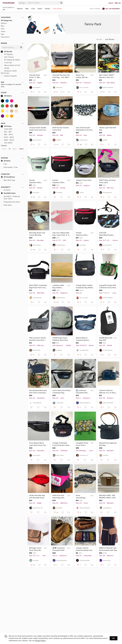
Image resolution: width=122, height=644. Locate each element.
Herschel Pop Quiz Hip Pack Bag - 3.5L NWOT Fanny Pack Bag (61, 76)
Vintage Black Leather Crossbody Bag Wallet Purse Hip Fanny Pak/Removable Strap (84, 286)
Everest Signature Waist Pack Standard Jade (35, 181)
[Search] (43, 3)
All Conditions (8, 177)
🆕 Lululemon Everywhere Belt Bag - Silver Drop (82, 392)
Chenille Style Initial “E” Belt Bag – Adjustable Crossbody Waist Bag (36, 76)
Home (40, 9)
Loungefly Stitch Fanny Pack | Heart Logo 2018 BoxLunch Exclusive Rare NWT (82, 444)
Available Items (8, 193)
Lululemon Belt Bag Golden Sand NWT (58, 286)
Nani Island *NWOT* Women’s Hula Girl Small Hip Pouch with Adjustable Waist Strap (108, 76)
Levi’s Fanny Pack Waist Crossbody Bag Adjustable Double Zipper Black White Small (61, 392)
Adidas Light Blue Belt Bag (108, 129)
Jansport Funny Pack (84, 180)
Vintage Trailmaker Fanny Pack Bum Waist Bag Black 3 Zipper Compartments (61, 444)
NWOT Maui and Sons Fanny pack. (107, 181)
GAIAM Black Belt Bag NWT (106, 339)
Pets (3, 34)
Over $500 (7, 143)
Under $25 (7, 129)
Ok (113, 638)
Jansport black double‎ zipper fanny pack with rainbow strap (38, 129)
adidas (5, 68)
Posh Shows (57, 9)
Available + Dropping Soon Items (10, 197)
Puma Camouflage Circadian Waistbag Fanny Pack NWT (82, 497)
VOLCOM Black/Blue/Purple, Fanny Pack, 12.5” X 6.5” (108, 234)
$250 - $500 (7, 140)
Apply (21, 149)
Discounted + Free (9, 167)
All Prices (6, 126)
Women (20, 9)
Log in (111, 3)
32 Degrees (7, 54)
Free (4, 164)
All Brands (7, 52)
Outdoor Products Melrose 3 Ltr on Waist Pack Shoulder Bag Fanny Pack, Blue (108, 392)
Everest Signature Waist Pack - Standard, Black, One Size (59, 181)
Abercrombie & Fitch (11, 65)
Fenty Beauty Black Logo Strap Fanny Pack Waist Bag (38, 444)
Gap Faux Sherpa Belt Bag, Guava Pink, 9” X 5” (61, 234)
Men (27, 9)
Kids (33, 9)
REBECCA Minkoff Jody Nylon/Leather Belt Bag (108, 549)
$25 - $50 (6, 132)
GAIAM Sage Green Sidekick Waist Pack (60, 339)
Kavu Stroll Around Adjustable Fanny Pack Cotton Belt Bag (85, 129)
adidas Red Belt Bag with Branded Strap (37, 497)
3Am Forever (7, 57)
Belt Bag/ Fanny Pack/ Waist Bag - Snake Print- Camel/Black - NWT (35, 549)
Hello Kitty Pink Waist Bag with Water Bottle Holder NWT (58, 497)
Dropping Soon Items (10, 202)
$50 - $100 (7, 134)
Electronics (5, 37)
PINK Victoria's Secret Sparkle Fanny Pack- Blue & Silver (37, 339)
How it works (95, 9)
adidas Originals (9, 76)
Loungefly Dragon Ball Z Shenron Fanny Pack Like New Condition (108, 286)
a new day (6, 63)
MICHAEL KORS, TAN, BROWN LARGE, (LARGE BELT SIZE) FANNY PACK (108, 497)
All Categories (6, 20)
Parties (47, 9)
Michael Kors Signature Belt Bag (108, 444)
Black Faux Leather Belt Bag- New (83, 76)
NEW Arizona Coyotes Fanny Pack (61, 129)
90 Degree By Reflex (10, 60)
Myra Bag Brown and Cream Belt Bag (37, 234)
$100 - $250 (7, 137)
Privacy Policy (40, 641)
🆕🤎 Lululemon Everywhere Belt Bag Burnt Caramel (59, 549)
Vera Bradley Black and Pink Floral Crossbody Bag (38, 392)
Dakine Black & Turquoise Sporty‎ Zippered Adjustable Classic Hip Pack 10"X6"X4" (84, 339)
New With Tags (8, 180)
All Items (6, 161)
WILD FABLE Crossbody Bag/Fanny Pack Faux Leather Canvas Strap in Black (38, 286)
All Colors (6, 96)
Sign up (118, 3)
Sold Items (6, 205)
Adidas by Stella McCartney (9, 72)
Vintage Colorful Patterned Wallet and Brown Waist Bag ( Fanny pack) (84, 549)
